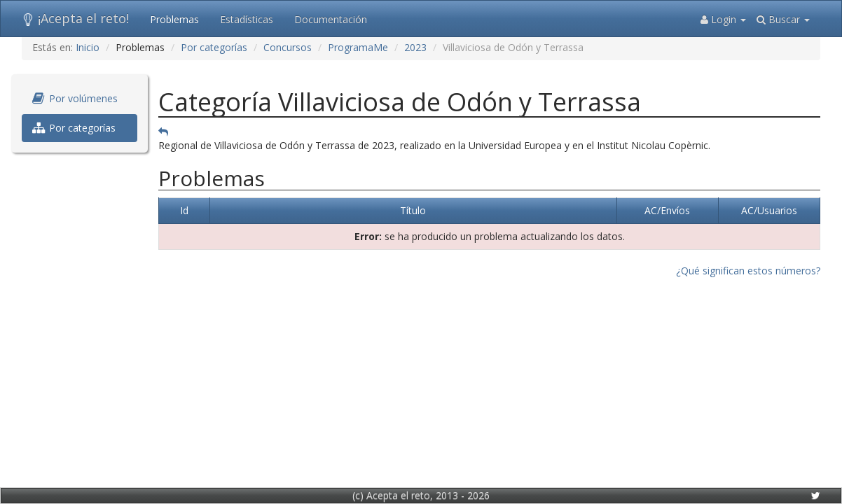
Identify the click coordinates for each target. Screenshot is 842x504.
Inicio (88, 47)
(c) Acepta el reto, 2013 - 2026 (421, 495)
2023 (415, 47)
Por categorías (214, 47)
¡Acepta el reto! (75, 18)
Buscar (783, 19)
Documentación (331, 19)
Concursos (288, 47)
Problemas (174, 19)
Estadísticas (247, 19)
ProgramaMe (358, 47)
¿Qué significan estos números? (748, 271)
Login (723, 19)
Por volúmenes (75, 98)
